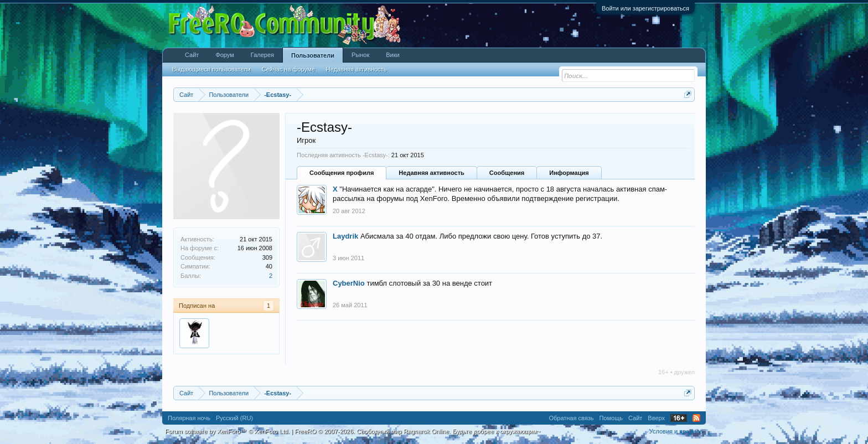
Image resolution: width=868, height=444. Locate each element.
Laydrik (345, 236)
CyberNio (349, 283)
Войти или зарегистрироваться (645, 8)
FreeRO (417, 431)
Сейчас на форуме (288, 69)
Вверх (656, 418)
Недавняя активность (431, 173)
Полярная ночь (189, 418)
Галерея (262, 55)
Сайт (192, 55)
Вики (392, 55)
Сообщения (507, 173)
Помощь (611, 418)
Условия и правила (676, 431)
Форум (224, 55)
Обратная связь (571, 418)
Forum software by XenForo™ (227, 431)
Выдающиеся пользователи (211, 69)
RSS (696, 418)
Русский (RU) (234, 418)
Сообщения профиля (342, 173)
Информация (569, 173)
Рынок (360, 55)
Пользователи (313, 55)
